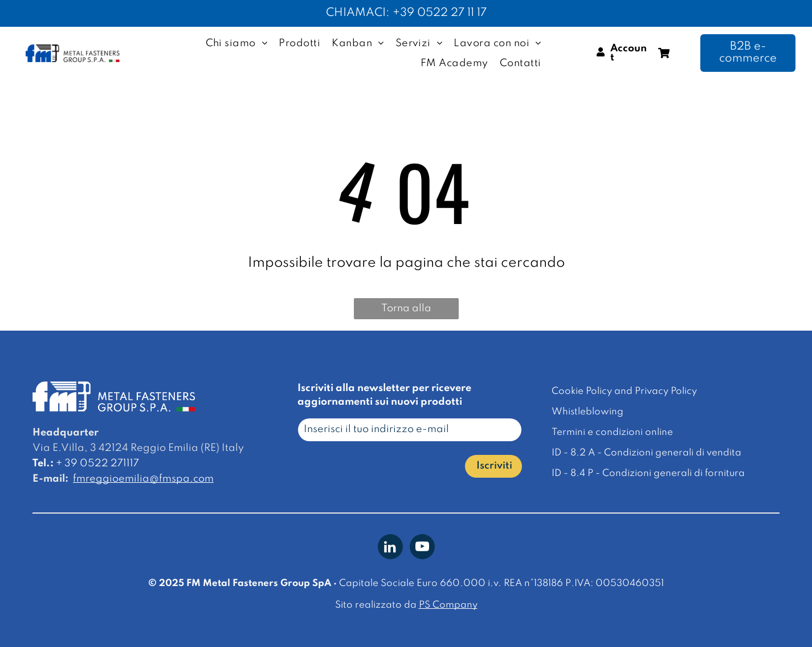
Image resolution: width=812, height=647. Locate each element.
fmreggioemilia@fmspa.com (143, 479)
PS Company (448, 605)
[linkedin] (390, 548)
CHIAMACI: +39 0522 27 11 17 (406, 13)
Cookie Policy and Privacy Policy (624, 391)
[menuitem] (237, 43)
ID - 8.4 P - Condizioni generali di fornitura (648, 473)
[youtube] (422, 548)
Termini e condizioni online (612, 432)
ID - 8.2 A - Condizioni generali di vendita (646, 453)
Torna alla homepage (406, 311)
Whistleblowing (587, 412)
